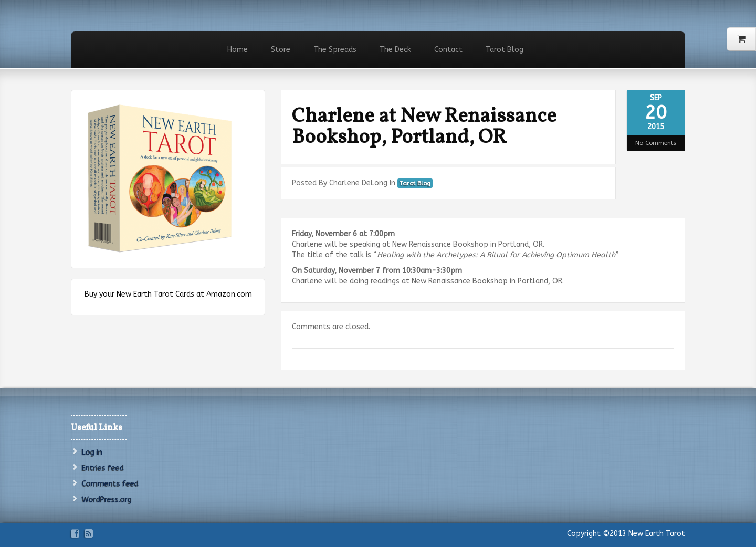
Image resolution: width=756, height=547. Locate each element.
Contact (448, 50)
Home (238, 50)
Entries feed (103, 468)
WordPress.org (107, 499)
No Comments (656, 143)
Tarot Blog (505, 50)
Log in (92, 452)
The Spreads (335, 50)
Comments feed (110, 484)
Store (281, 50)
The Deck (395, 50)
